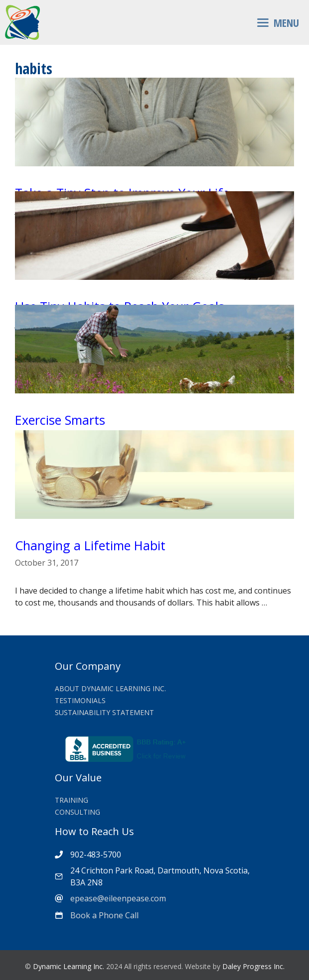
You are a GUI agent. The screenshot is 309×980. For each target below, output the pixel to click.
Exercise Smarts (60, 420)
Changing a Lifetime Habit (90, 545)
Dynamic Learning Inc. (69, 966)
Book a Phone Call (104, 915)
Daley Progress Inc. (253, 966)
